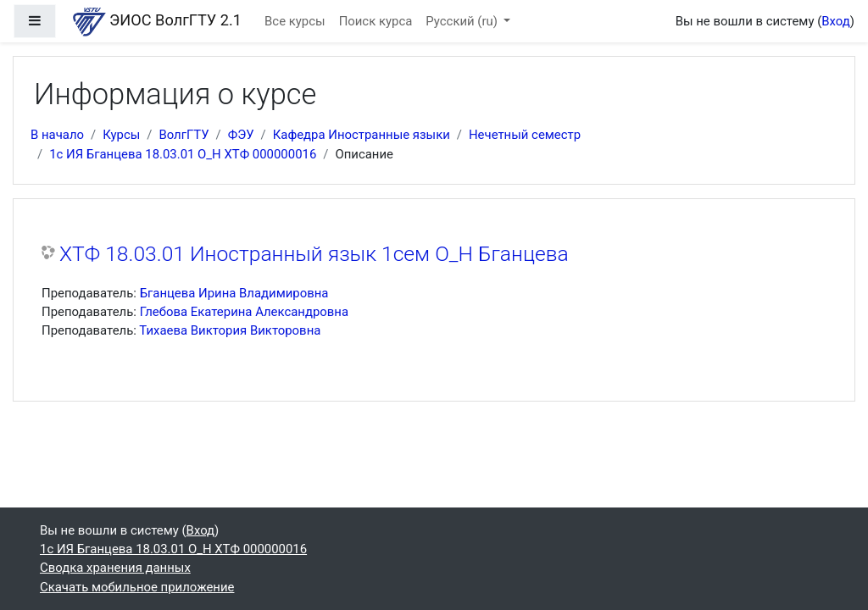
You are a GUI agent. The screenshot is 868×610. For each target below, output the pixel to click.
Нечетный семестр (525, 135)
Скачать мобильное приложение (137, 587)
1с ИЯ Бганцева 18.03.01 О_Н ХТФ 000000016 (183, 154)
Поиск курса (376, 21)
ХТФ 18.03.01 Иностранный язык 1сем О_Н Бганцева (314, 254)
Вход (836, 21)
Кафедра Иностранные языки (362, 135)
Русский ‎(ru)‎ (463, 21)
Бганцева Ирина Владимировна (234, 293)
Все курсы (295, 21)
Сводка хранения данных (115, 568)
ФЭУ (241, 135)
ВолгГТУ (184, 135)
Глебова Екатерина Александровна (244, 312)
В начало (57, 135)
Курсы (121, 135)
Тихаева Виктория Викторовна (230, 330)
